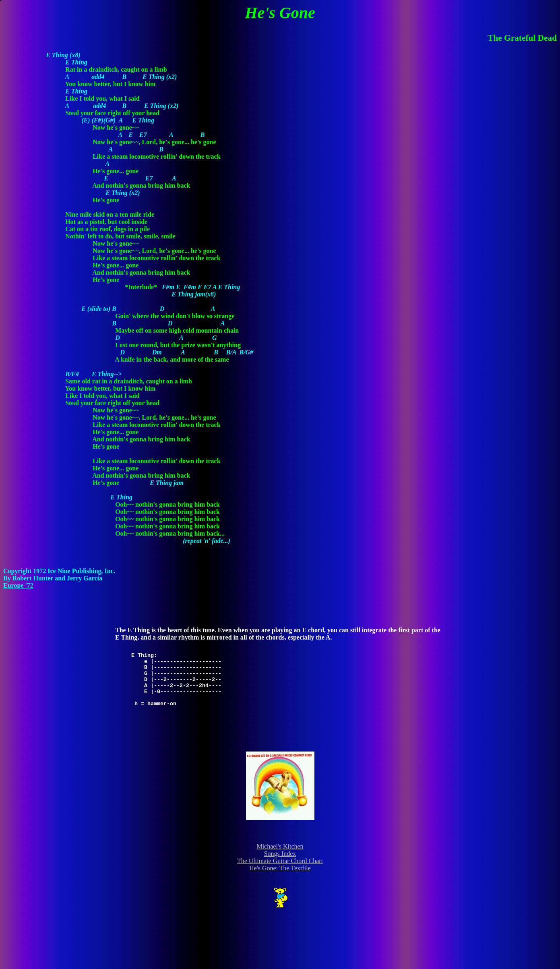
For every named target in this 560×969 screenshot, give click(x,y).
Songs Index (280, 854)
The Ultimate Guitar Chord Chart (280, 861)
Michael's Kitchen (280, 846)
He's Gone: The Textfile (280, 868)
